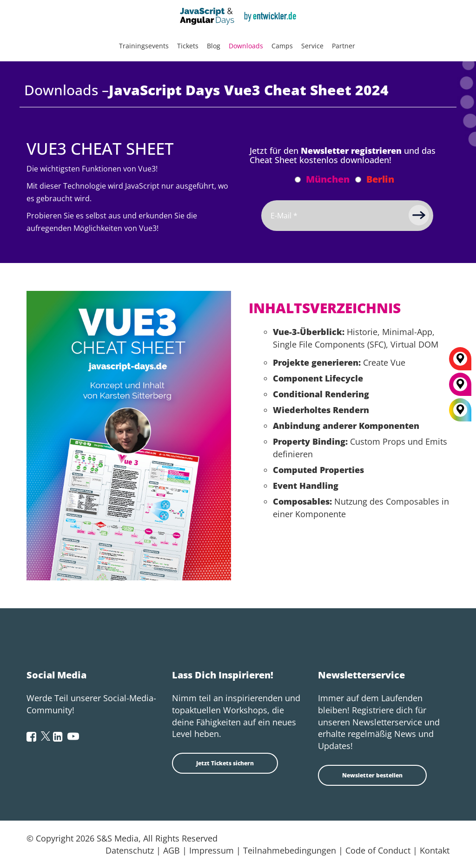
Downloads (246, 46)
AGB (172, 850)
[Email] (347, 216)
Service (312, 46)
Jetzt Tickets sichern (225, 763)
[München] (460, 388)
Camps (282, 46)
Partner (344, 46)
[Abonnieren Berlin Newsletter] (358, 180)
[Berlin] (460, 362)
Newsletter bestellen (372, 775)
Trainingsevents (144, 46)
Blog (214, 46)
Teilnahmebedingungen (290, 850)
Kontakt (435, 850)
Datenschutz (130, 850)
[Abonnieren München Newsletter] (298, 180)
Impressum (212, 850)
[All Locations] (460, 410)
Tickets (188, 46)
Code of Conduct (378, 850)
